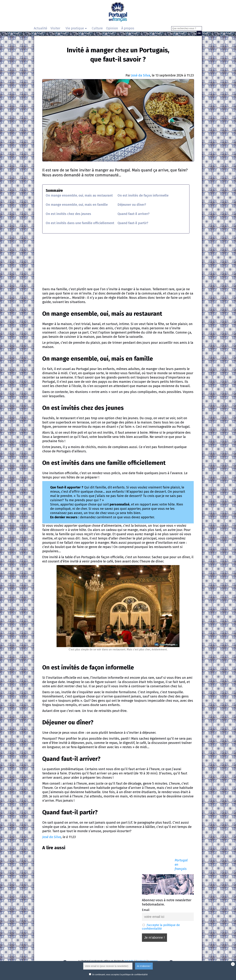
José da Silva (141, 75)
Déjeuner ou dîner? (132, 205)
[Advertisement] (118, 260)
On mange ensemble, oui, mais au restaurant (79, 195)
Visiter (55, 28)
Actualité (40, 28)
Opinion (112, 28)
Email (146, 910)
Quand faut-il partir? (133, 223)
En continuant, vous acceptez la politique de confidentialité (120, 975)
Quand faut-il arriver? (133, 214)
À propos (128, 28)
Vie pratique (75, 28)
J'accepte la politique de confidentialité (161, 927)
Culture (97, 28)
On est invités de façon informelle (143, 195)
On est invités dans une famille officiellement (80, 223)
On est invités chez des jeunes (68, 214)
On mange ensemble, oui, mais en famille (77, 205)
